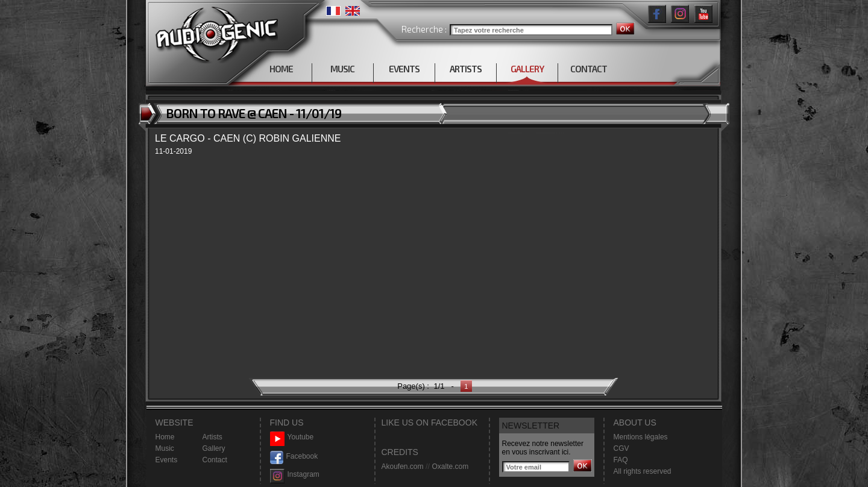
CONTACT (589, 69)
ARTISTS (466, 69)
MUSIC (342, 69)
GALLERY (527, 69)
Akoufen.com (403, 467)
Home (165, 437)
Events (167, 460)
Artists (212, 437)
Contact (215, 460)
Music (165, 448)
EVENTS (404, 69)
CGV (621, 448)
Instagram (295, 475)
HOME (281, 69)
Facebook (294, 457)
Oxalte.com (450, 467)
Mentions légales (641, 437)
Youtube (292, 437)
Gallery (214, 448)
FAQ (621, 460)
